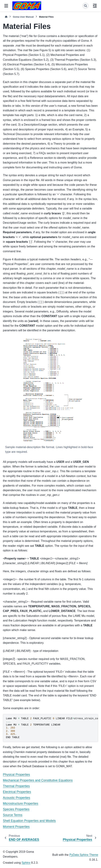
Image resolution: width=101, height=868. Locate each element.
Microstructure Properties (21, 803)
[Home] (6, 17)
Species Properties (16, 809)
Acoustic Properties (17, 798)
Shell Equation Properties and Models (29, 821)
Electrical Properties (17, 792)
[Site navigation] (6, 6)
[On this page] (95, 6)
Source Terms (13, 815)
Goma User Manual (23, 17)
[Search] (86, 6)
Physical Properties (16, 775)
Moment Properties (16, 827)
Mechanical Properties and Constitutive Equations (38, 780)
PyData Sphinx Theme (84, 855)
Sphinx (26, 863)
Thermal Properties (16, 786)
